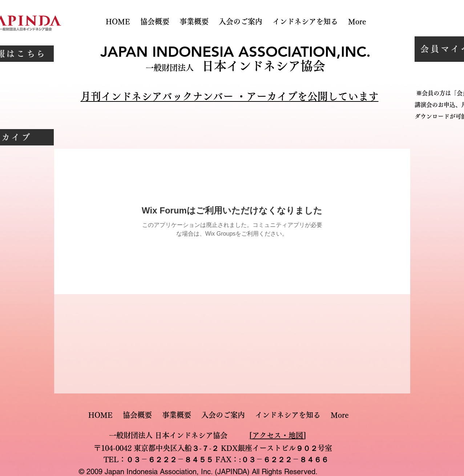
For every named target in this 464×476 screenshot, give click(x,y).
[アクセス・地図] (278, 435)
